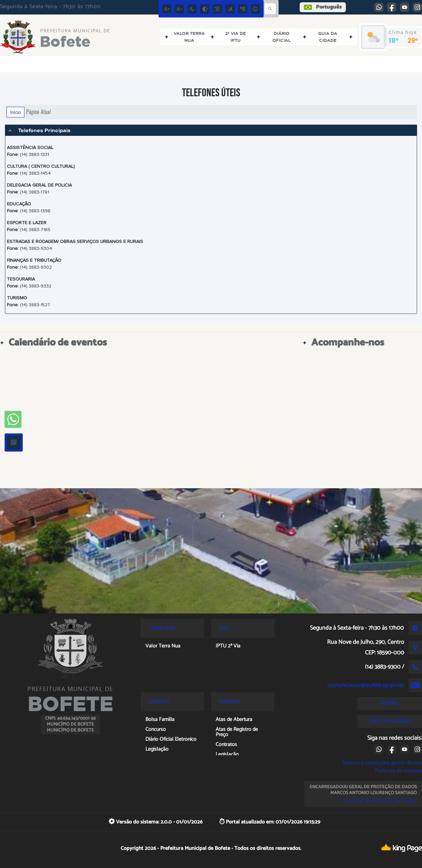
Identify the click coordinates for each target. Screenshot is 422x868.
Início (15, 112)
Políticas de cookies (399, 771)
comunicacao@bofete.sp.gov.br (366, 685)
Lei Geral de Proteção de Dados (380, 801)
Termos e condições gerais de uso (382, 763)
